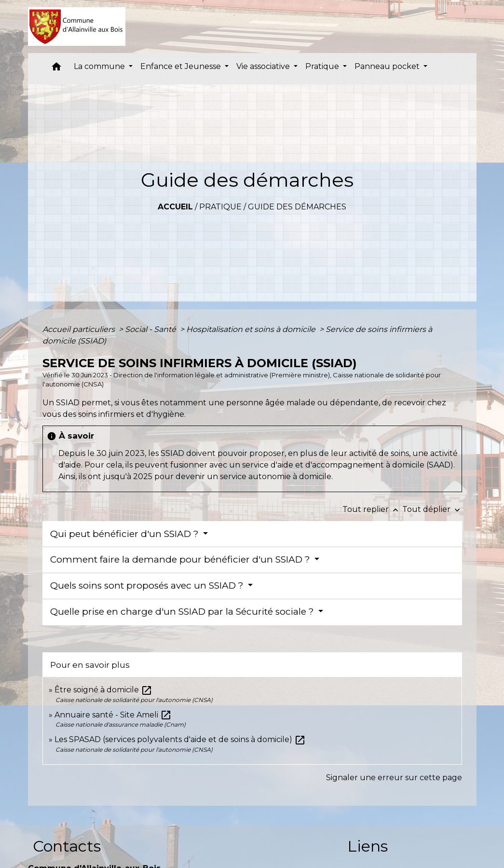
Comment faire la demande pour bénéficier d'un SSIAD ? (181, 559)
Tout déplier (432, 509)
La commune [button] (100, 66)
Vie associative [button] (264, 66)
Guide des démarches (297, 207)
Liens (368, 846)
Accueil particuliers (80, 329)
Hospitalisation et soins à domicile (252, 329)
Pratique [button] (323, 66)
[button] (56, 69)
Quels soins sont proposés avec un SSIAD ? (148, 586)
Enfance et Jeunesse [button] (182, 66)
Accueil (175, 207)
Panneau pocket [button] (388, 66)
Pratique (220, 207)
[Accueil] (77, 27)
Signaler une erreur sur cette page (394, 778)
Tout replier (372, 509)
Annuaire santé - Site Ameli (113, 715)
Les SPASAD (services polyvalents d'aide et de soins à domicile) (180, 739)
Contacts (67, 846)
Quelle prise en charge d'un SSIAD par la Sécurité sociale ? (183, 612)
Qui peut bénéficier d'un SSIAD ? (126, 534)
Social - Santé (151, 329)
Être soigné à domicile (103, 690)
